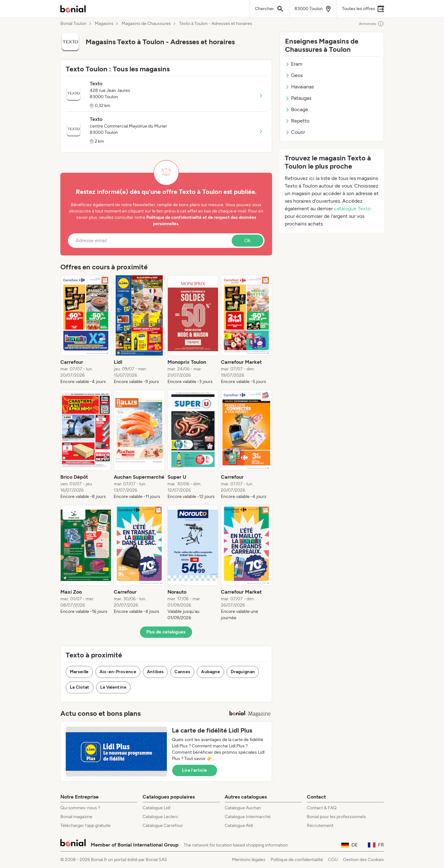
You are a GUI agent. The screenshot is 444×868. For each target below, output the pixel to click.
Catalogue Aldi (239, 826)
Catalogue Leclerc (161, 817)
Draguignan (243, 672)
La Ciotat (80, 687)
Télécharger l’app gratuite (85, 826)
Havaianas (299, 87)
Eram (294, 64)
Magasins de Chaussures (146, 24)
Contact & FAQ (322, 808)
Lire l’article (195, 770)
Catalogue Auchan (243, 808)
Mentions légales (249, 860)
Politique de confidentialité (297, 860)
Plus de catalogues (166, 632)
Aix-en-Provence (118, 672)
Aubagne (210, 672)
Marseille (79, 672)
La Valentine (113, 687)
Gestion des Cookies (363, 860)
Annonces (371, 24)
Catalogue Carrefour (163, 826)
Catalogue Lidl (156, 808)
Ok (247, 240)
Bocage (297, 109)
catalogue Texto (352, 209)
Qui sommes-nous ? (80, 808)
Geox (294, 75)
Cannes (182, 672)
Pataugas (298, 98)
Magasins (104, 24)
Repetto (297, 121)
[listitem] (86, 330)
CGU (333, 860)
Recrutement (320, 826)
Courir (295, 132)
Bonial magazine (76, 817)
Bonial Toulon (73, 24)
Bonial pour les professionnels (336, 817)
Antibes (155, 672)
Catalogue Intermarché (248, 817)
